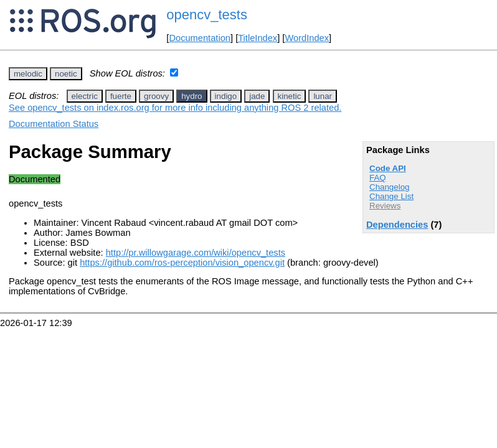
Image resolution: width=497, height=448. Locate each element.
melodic (28, 74)
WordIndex (307, 38)
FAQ (378, 178)
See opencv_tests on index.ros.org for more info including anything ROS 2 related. (175, 108)
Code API (388, 168)
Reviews (385, 206)
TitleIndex (258, 38)
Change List (391, 196)
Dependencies (397, 225)
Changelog (389, 187)
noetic (66, 74)
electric (85, 96)
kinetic (290, 96)
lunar (323, 96)
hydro (192, 96)
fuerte (121, 96)
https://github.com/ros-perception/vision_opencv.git (182, 263)
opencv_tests (207, 15)
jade (257, 96)
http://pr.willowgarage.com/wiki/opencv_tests (196, 253)
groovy (156, 96)
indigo (226, 96)
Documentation (200, 38)
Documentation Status (54, 124)
